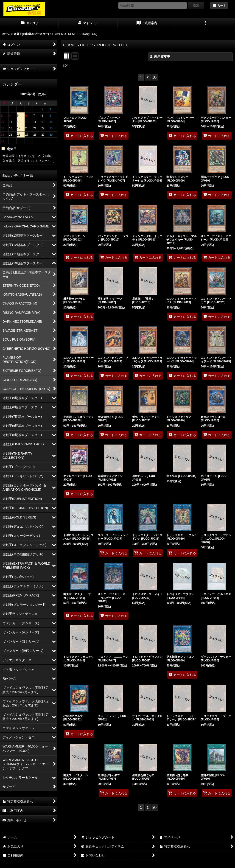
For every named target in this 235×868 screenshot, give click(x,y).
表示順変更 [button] (160, 57)
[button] (206, 23)
